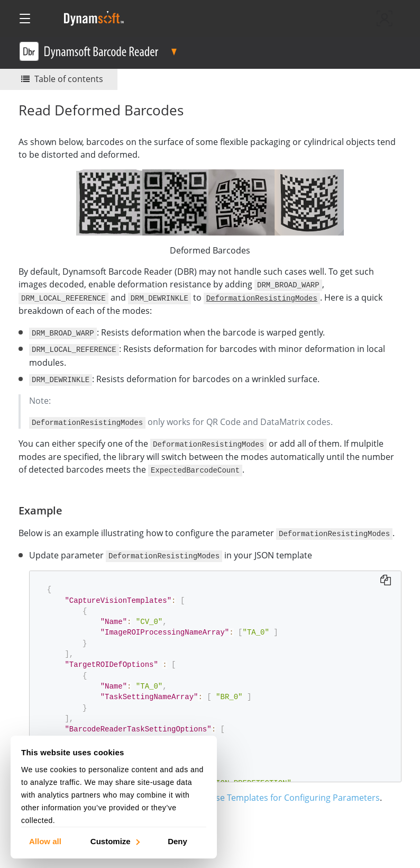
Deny (177, 841)
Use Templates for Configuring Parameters (295, 794)
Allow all (45, 841)
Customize (115, 841)
